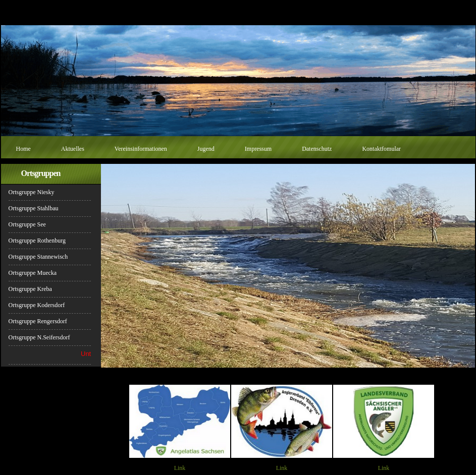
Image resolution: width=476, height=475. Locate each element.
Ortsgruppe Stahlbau (34, 208)
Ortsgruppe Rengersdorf (38, 321)
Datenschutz (317, 149)
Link (180, 468)
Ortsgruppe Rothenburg (37, 241)
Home (23, 149)
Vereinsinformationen (141, 149)
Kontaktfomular (381, 149)
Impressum (258, 149)
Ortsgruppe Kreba (30, 289)
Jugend (206, 149)
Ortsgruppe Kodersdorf (37, 305)
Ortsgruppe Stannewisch (38, 257)
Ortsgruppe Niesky (32, 192)
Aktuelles (73, 149)
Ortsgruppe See (27, 224)
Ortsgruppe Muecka (33, 273)
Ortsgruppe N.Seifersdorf (39, 337)
